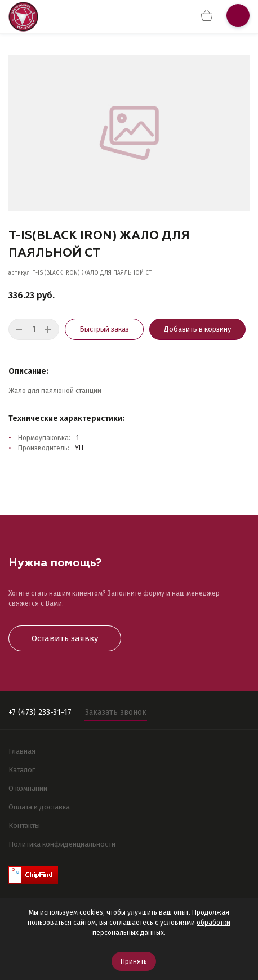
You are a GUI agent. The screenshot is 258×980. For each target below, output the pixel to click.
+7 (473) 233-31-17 (40, 712)
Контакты (24, 825)
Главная (22, 751)
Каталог (22, 770)
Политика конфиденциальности (62, 844)
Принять (134, 961)
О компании (28, 788)
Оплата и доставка (39, 807)
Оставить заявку (65, 638)
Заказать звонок (116, 712)
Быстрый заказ (104, 329)
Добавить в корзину (197, 329)
